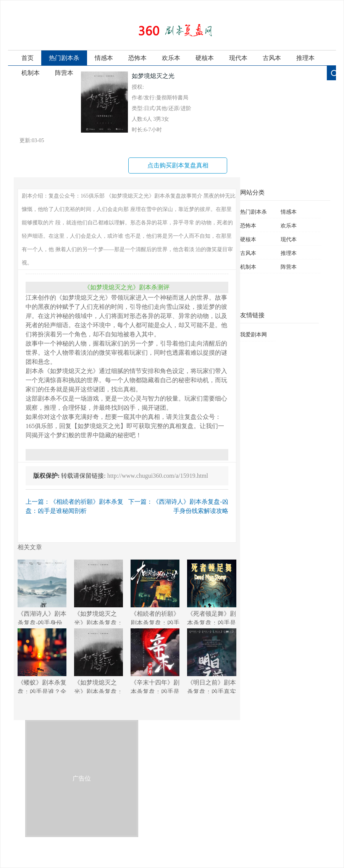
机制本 (31, 73)
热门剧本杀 (64, 58)
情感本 (104, 58)
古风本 (272, 58)
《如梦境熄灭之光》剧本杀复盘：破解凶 (99, 592)
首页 (27, 58)
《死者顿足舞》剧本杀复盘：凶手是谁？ (212, 592)
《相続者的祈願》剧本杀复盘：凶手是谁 (155, 592)
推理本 (305, 58)
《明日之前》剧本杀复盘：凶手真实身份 (212, 661)
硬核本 (205, 58)
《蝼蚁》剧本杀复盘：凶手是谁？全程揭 (42, 661)
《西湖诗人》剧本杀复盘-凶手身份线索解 (42, 592)
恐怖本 (137, 58)
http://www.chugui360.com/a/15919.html (158, 476)
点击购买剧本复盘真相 (178, 165)
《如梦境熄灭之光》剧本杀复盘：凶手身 (99, 661)
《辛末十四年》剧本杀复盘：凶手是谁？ (155, 661)
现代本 (238, 58)
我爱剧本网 (254, 335)
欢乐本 (171, 58)
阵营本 (64, 73)
